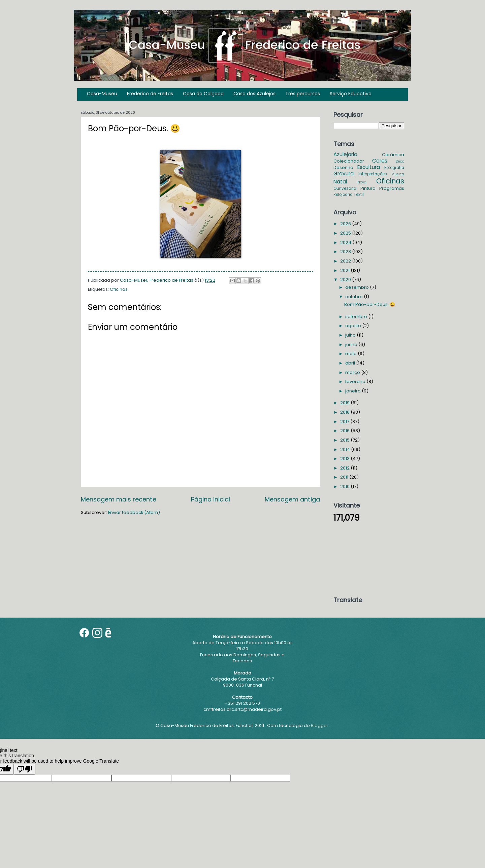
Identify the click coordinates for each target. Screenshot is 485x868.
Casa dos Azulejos (254, 94)
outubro (354, 297)
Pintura (368, 188)
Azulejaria (345, 154)
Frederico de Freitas (150, 94)
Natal (340, 182)
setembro (357, 317)
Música (398, 174)
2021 (345, 270)
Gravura (344, 173)
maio (351, 354)
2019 (345, 403)
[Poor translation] (25, 769)
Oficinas (119, 289)
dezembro (358, 287)
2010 (345, 487)
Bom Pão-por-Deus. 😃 (370, 304)
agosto (354, 326)
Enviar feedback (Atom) (134, 512)
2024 (346, 242)
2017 (345, 422)
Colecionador (349, 161)
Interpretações (373, 174)
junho (352, 344)
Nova (362, 182)
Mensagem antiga (292, 499)
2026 (346, 224)
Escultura (369, 167)
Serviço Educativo (351, 94)
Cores (380, 161)
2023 (346, 252)
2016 (345, 431)
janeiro (353, 391)
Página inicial (211, 499)
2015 (345, 440)
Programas (392, 188)
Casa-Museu (102, 94)
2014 (346, 449)
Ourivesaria (345, 188)
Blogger (320, 725)
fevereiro (356, 381)
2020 (346, 280)
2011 (345, 477)
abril (351, 363)
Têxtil (359, 195)
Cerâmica (393, 155)
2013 (345, 459)
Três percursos (303, 94)
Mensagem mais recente (119, 499)
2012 (345, 468)
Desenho (343, 167)
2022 (346, 261)
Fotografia (394, 168)
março (353, 372)
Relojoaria (343, 195)
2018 (345, 412)
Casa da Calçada (203, 94)
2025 (346, 233)
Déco (400, 161)
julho (351, 335)
